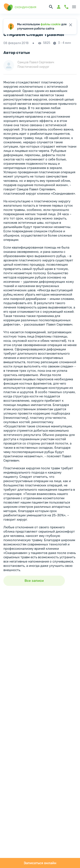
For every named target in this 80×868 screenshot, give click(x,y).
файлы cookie (51, 24)
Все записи (34, 581)
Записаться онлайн (40, 863)
